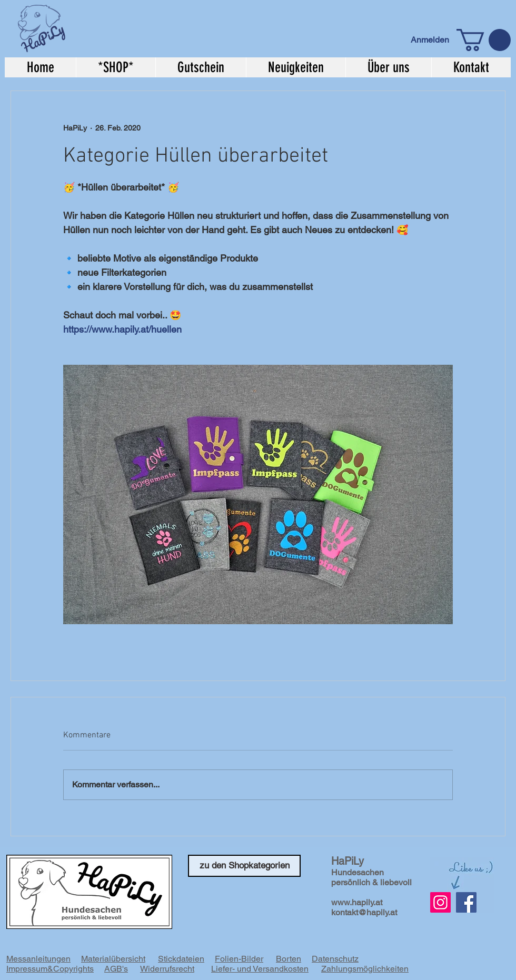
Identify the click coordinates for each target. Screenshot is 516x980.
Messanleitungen (38, 959)
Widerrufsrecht (167, 969)
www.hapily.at (357, 902)
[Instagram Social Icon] (440, 902)
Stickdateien (181, 959)
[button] (484, 40)
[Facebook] (466, 902)
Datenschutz (335, 959)
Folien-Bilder (239, 959)
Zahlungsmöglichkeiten (365, 969)
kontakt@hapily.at (364, 912)
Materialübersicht (113, 959)
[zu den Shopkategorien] (244, 866)
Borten (289, 959)
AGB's (116, 969)
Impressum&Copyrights (50, 969)
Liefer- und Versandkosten (260, 969)
